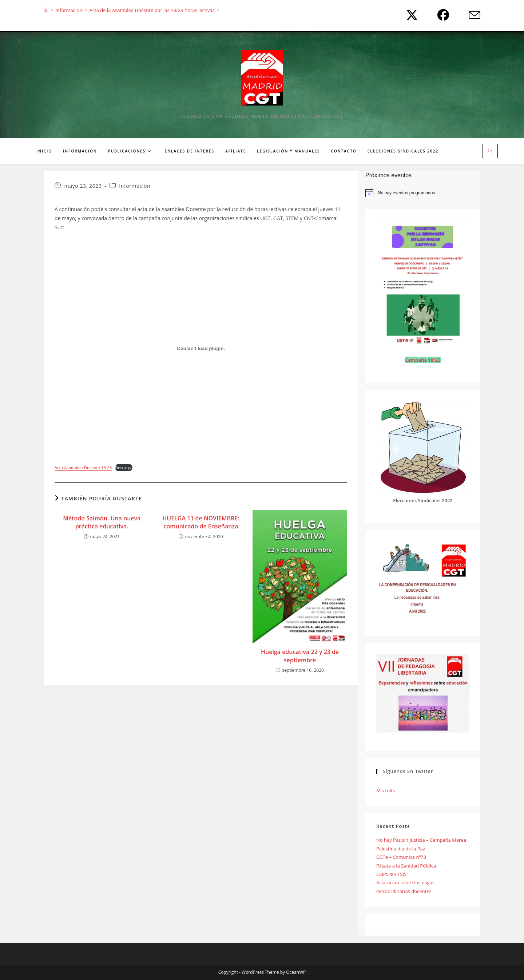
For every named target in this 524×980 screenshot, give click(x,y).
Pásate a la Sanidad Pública (406, 866)
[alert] (423, 193)
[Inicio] (46, 10)
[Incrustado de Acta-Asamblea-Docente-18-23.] (201, 348)
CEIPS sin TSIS (391, 874)
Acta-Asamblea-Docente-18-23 (83, 467)
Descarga (124, 467)
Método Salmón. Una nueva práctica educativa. (102, 522)
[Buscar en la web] (490, 151)
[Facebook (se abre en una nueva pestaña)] (441, 15)
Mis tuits (386, 790)
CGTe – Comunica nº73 (401, 857)
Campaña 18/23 (423, 360)
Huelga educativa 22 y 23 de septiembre (300, 656)
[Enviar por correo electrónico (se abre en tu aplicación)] (469, 15)
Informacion (135, 186)
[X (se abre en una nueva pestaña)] (410, 15)
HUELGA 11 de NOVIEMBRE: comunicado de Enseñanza (201, 522)
